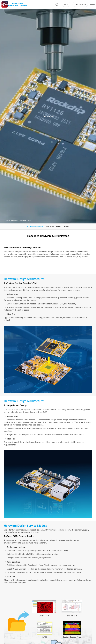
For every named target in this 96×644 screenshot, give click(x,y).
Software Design (54, 226)
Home (6, 220)
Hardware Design (25, 220)
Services (13, 220)
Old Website (80, 4)
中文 (66, 4)
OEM (67, 226)
